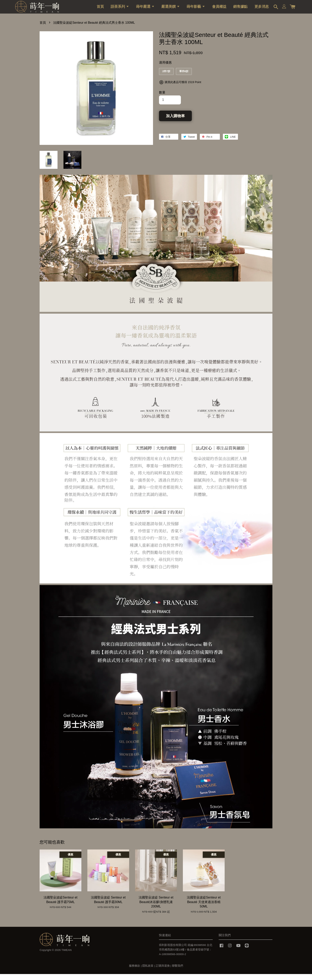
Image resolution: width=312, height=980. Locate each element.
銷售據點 (240, 9)
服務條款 (135, 972)
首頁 (100, 9)
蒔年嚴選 (145, 9)
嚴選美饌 (171, 9)
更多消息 (262, 9)
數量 (162, 98)
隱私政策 (148, 972)
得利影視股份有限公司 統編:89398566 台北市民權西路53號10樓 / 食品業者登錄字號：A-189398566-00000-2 (186, 956)
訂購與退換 (163, 972)
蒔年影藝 (196, 9)
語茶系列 (120, 9)
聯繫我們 (177, 972)
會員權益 (219, 9)
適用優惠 (165, 69)
